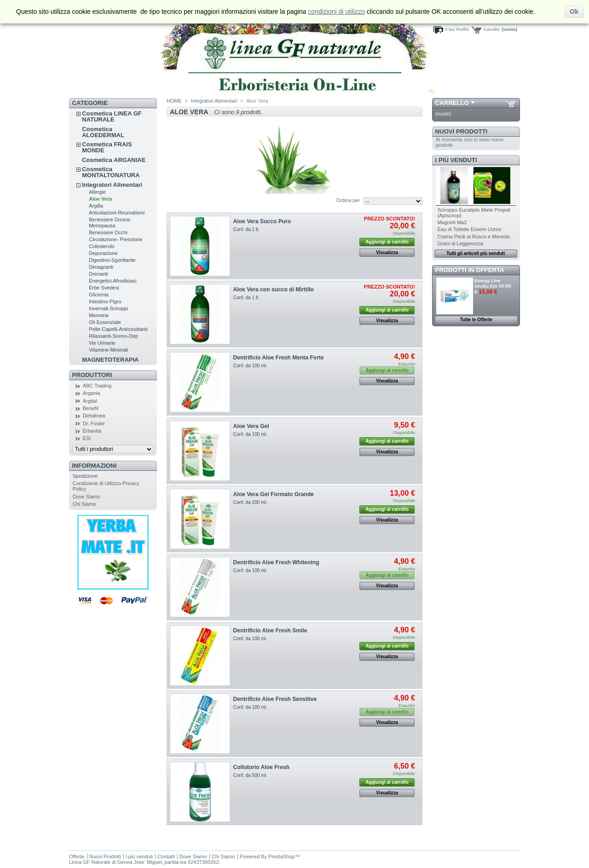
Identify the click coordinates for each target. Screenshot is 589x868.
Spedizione (85, 476)
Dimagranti (101, 267)
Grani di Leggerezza (460, 243)
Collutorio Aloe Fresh (262, 767)
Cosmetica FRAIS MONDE (107, 147)
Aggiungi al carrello (387, 242)
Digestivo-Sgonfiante (112, 260)
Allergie (97, 192)
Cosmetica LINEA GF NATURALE (112, 116)
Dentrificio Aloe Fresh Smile (270, 631)
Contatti (166, 856)
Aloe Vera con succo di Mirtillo (274, 289)
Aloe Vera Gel (251, 426)
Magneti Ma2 (452, 222)
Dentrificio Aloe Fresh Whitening (276, 562)
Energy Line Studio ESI (488, 283)
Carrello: (492, 29)
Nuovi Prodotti (462, 131)
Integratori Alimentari (112, 185)
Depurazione (103, 253)
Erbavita (92, 431)
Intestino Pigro (105, 301)
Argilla (96, 206)
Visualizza (387, 252)
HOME (174, 101)
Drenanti (98, 274)
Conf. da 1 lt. (246, 229)
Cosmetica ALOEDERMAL (103, 132)
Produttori (92, 375)
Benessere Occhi (108, 232)
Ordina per (348, 200)
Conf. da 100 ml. (250, 366)
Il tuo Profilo (457, 29)
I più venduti (456, 160)
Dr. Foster (94, 423)
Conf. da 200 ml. (250, 502)
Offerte (77, 856)
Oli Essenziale (105, 322)
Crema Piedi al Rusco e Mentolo (474, 237)
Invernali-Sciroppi (108, 308)
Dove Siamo (87, 497)
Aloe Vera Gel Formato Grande (274, 494)
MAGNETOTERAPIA (110, 360)
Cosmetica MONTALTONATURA (111, 172)
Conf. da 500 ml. (250, 775)
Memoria (99, 315)
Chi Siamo (84, 504)
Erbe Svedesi (104, 288)
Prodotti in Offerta (470, 270)
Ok (574, 12)
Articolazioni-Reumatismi (117, 213)
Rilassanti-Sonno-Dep (113, 336)
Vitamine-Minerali (108, 350)
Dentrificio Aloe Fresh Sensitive (275, 699)
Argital (90, 401)
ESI (87, 438)
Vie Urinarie (102, 343)
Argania (92, 393)
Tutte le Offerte (476, 320)
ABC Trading (97, 386)
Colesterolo (102, 246)
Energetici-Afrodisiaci (113, 281)
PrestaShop (281, 856)
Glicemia (99, 295)
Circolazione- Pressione (115, 239)
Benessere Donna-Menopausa (110, 223)
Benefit (91, 408)
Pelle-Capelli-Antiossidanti (118, 329)
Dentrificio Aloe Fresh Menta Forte (279, 358)
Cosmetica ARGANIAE (114, 160)
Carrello (452, 103)
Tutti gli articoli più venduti (476, 253)
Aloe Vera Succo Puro (262, 221)
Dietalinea (94, 416)
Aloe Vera (100, 199)
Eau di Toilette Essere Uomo (470, 229)
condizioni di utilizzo (336, 12)
